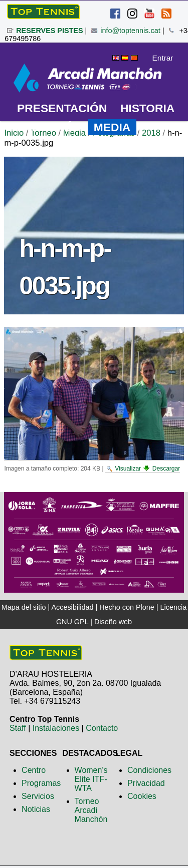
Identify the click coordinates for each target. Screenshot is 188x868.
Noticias (36, 809)
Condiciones (149, 770)
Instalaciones (56, 728)
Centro (34, 770)
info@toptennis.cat (130, 31)
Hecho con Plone (127, 607)
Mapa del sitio (24, 607)
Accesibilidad (72, 607)
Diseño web (113, 622)
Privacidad (146, 783)
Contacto (102, 728)
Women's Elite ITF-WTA (91, 779)
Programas (41, 783)
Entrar (163, 58)
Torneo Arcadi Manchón (91, 810)
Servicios (38, 796)
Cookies (142, 796)
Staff (18, 728)
